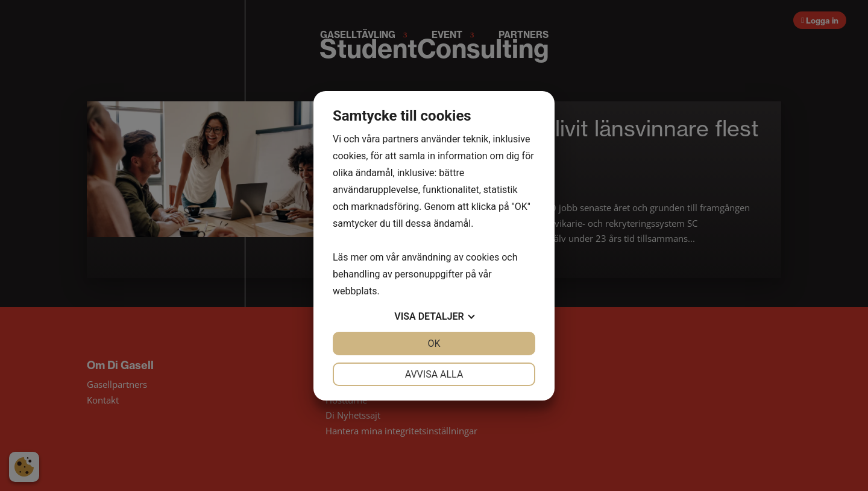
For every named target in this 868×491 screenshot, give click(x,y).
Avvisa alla (434, 374)
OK (434, 344)
